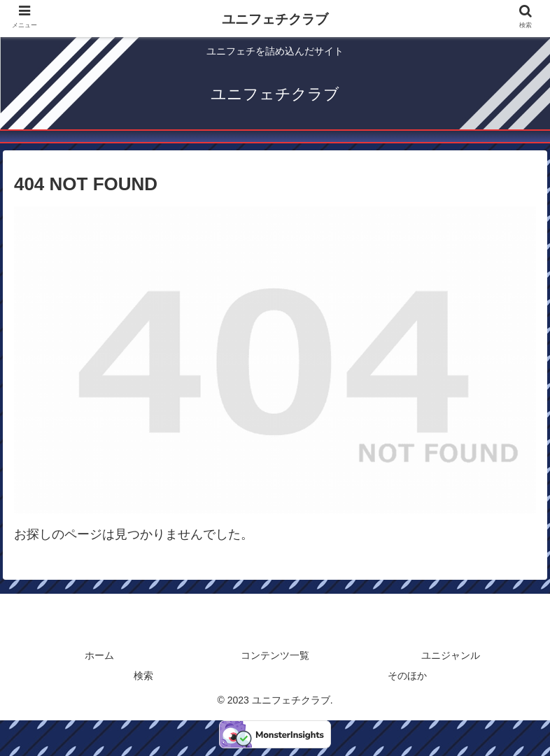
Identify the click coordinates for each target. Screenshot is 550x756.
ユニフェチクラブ (275, 19)
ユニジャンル (451, 655)
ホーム (99, 655)
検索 (143, 676)
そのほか (407, 676)
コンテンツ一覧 (275, 655)
